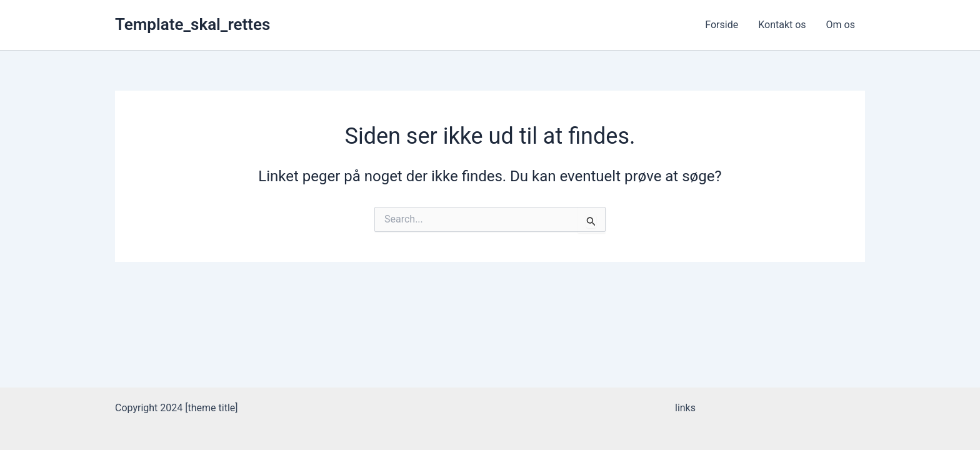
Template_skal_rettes (192, 24)
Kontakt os (782, 25)
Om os (841, 25)
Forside (722, 25)
